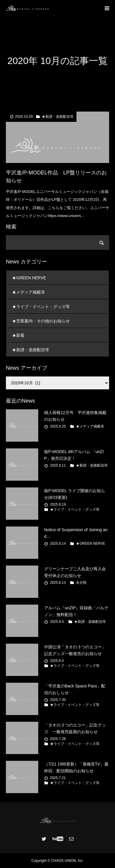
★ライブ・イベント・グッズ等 (41, 307)
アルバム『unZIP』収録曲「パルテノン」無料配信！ (76, 611)
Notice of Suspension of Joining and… (76, 533)
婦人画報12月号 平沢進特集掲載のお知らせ (75, 416)
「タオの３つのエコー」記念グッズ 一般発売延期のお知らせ (75, 728)
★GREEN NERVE (29, 278)
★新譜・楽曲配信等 (58, 117)
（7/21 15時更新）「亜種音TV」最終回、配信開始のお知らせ (76, 767)
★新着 (18, 335)
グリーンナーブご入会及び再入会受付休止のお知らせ (75, 572)
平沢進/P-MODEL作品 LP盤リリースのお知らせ (56, 177)
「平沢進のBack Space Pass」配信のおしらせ (75, 689)
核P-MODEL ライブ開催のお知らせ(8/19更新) (75, 494)
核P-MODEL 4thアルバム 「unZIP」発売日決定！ (74, 455)
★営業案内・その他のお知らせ (41, 321)
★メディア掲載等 (29, 292)
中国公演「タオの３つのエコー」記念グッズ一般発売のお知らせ (75, 650)
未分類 (81, 583)
